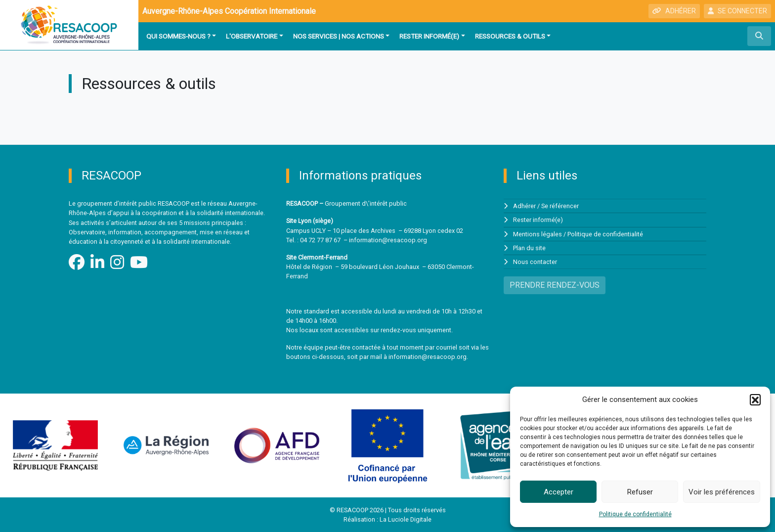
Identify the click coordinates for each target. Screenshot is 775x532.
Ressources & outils (510, 36)
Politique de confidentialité (635, 514)
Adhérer (524, 206)
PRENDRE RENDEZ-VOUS (555, 285)
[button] (755, 399)
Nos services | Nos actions (339, 36)
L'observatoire (252, 36)
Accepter (559, 492)
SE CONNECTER (737, 11)
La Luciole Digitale (406, 519)
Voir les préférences (722, 492)
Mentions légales (538, 234)
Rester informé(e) (429, 36)
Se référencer (560, 206)
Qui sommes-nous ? (178, 36)
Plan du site (529, 248)
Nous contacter (535, 262)
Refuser (640, 492)
